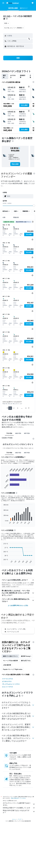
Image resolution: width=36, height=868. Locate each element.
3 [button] (18, 408)
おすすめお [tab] (13, 76)
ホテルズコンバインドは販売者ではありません (19, 804)
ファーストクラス (7, 679)
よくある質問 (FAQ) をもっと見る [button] (18, 605)
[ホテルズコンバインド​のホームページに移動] (13, 3)
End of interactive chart (3, 486)
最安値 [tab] (4, 76)
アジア (20, 819)
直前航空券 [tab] (23, 76)
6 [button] (26, 408)
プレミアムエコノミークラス (11, 684)
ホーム (14, 819)
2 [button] (14, 408)
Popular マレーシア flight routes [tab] (13, 669)
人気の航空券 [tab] (7, 665)
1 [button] (10, 408)
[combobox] (7, 23)
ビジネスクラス (7, 681)
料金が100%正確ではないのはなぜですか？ (19, 811)
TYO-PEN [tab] (9, 433)
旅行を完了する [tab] (26, 661)
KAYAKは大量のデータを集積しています (19, 808)
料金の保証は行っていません (18, 798)
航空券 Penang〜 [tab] (26, 656)
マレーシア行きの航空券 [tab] (10, 661)
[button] (3, 3)
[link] (15, 164)
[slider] (34, 206)
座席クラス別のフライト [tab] (10, 656)
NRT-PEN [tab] (27, 433)
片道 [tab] (30, 76)
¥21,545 (7, 16)
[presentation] (7, 19)
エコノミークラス (7, 687)
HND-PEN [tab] (18, 433)
